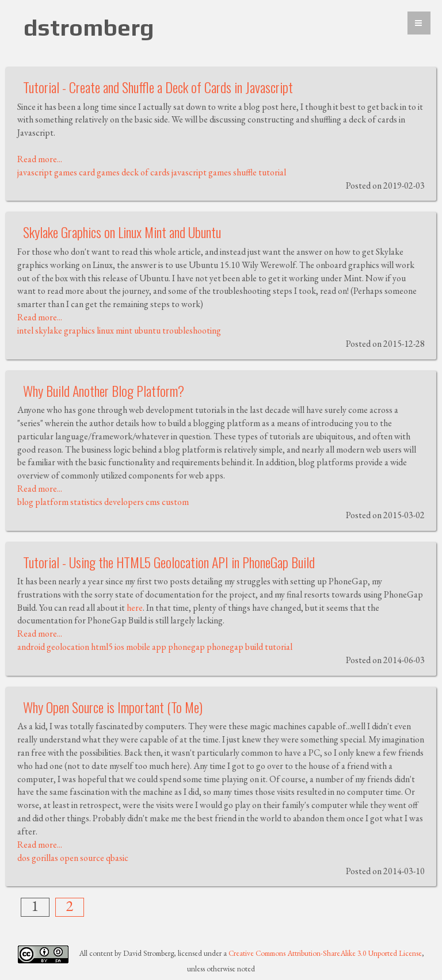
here (135, 608)
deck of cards (146, 172)
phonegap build (235, 647)
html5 (102, 647)
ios (119, 647)
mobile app (146, 647)
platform (52, 502)
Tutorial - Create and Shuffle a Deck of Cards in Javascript (158, 87)
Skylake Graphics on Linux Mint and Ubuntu (122, 232)
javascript (35, 172)
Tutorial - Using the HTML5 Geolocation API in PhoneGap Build (169, 562)
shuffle (245, 172)
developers (124, 502)
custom (175, 502)
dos (24, 858)
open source (82, 858)
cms (153, 502)
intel (25, 330)
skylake (49, 330)
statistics (86, 502)
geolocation (68, 647)
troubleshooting (192, 330)
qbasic (117, 858)
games (66, 172)
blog (25, 502)
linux (105, 330)
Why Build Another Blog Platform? (104, 391)
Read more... (40, 159)
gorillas (45, 858)
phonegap (186, 647)
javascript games (201, 172)
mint (124, 330)
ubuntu (147, 330)
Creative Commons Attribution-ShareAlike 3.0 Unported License (325, 953)
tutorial (272, 172)
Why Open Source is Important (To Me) (113, 707)
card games (99, 172)
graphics (79, 330)
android (31, 647)
